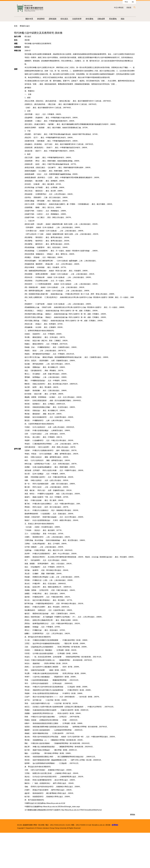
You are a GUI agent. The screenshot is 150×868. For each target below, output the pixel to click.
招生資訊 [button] (67, 19)
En (133, 2)
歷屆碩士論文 (25, 56)
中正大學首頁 (119, 8)
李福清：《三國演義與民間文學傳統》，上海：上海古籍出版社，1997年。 (52, 474)
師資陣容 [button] (44, 19)
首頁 (16, 56)
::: (23, 19)
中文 (126, 2)
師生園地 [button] (92, 19)
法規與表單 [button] (80, 19)
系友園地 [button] (116, 19)
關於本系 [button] (32, 19)
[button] (134, 7)
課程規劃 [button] (56, 19)
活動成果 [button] (104, 19)
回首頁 (129, 8)
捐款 (126, 19)
